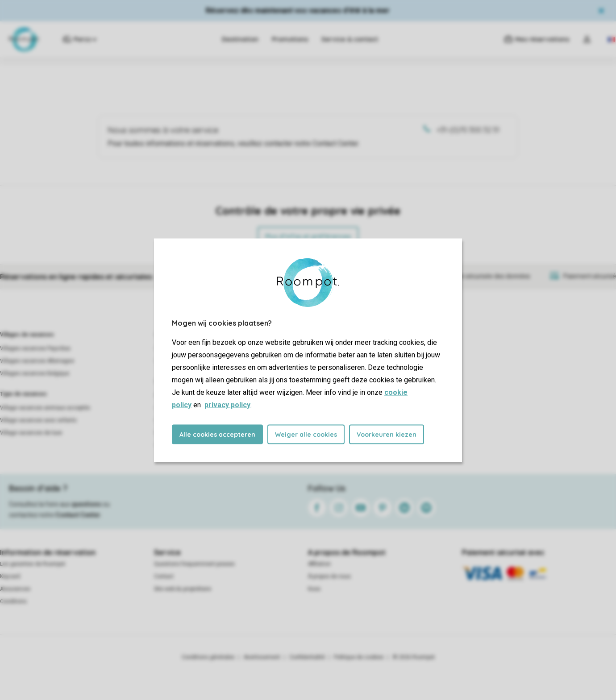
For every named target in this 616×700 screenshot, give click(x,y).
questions (86, 504)
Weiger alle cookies (306, 434)
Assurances (15, 589)
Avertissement (262, 657)
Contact (164, 576)
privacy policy (227, 404)
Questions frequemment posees (194, 564)
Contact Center (78, 515)
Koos (314, 589)
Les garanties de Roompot (33, 564)
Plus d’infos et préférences (308, 236)
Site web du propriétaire (183, 589)
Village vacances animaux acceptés (45, 408)
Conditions (13, 601)
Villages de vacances (27, 335)
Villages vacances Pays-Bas (35, 348)
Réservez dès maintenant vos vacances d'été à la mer (298, 10)
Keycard (10, 576)
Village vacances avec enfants (38, 420)
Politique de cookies (359, 657)
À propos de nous (329, 576)
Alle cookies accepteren (217, 434)
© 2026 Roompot (414, 657)
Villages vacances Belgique (35, 373)
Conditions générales (208, 657)
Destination (240, 39)
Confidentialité (307, 657)
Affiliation (319, 564)
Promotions (290, 39)
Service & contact (350, 39)
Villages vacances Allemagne (37, 361)
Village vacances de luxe (31, 433)
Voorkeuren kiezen (387, 434)
